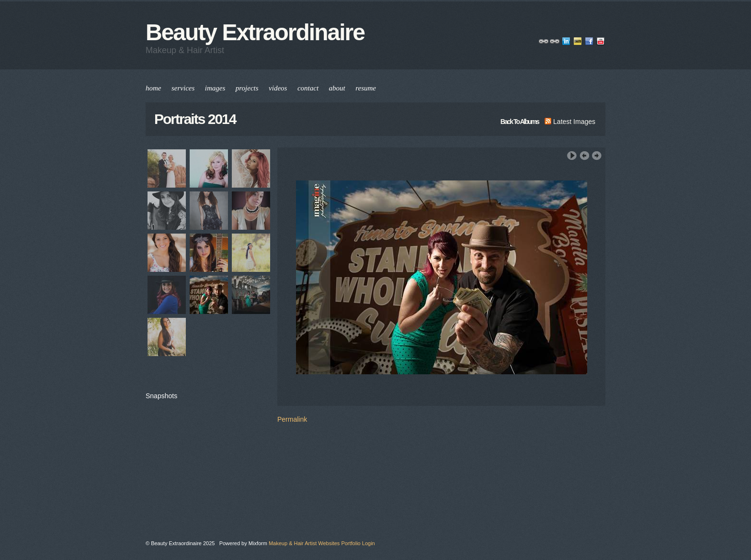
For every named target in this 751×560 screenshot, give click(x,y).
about (337, 88)
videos (278, 88)
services (183, 88)
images (215, 88)
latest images (570, 122)
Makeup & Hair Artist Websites (304, 543)
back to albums (520, 122)
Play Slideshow (572, 156)
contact (308, 88)
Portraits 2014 (195, 119)
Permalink (292, 419)
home (154, 88)
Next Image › (597, 156)
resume (366, 88)
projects (247, 88)
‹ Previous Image (584, 156)
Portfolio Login (358, 543)
